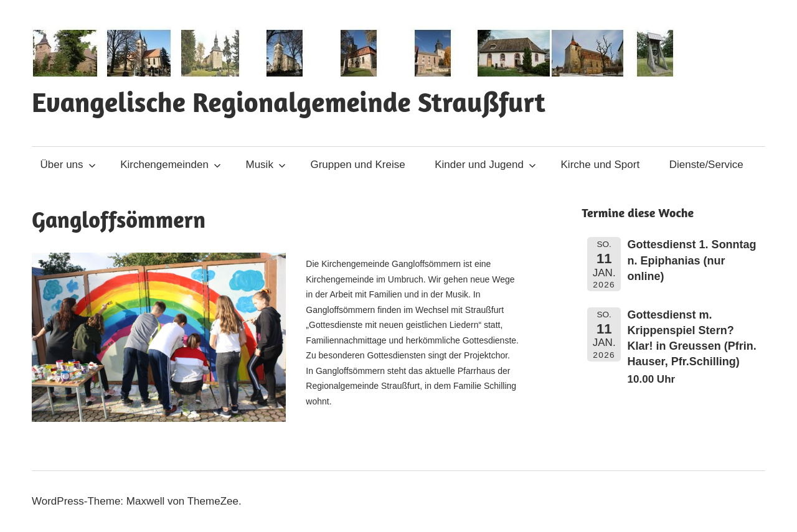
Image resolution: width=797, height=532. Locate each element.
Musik (266, 165)
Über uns (68, 165)
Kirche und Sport (601, 165)
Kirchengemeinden (171, 165)
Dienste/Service (706, 165)
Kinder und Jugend (485, 165)
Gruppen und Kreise (357, 165)
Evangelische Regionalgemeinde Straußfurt (289, 102)
